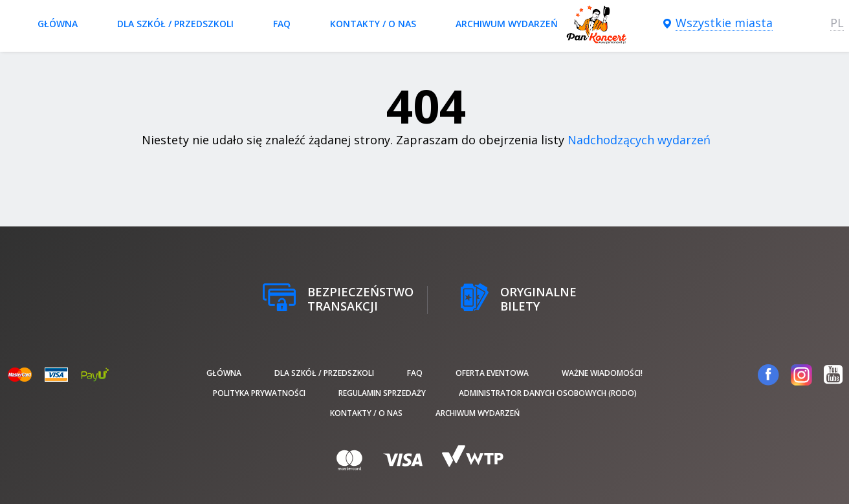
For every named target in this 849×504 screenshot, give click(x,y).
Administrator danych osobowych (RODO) (548, 393)
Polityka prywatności (259, 393)
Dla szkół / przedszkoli (175, 24)
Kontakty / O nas (373, 24)
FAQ (282, 24)
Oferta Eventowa (492, 373)
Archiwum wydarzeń (507, 24)
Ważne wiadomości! (602, 373)
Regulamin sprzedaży (382, 393)
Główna (58, 24)
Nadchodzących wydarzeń (639, 140)
